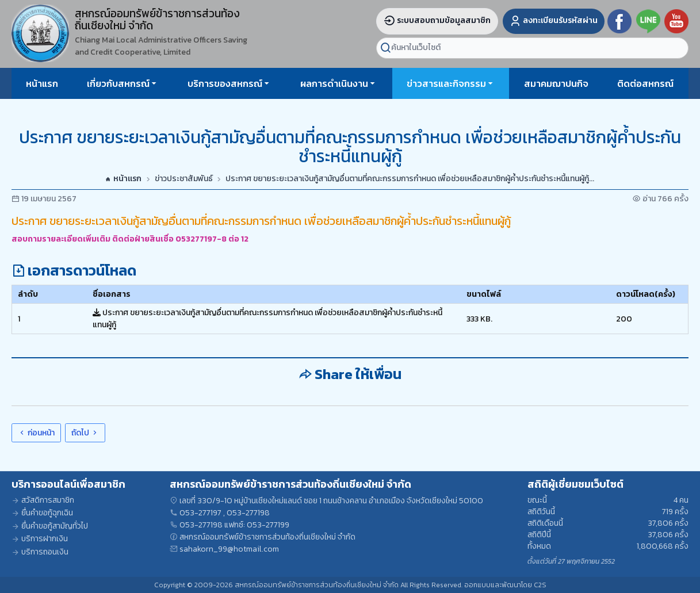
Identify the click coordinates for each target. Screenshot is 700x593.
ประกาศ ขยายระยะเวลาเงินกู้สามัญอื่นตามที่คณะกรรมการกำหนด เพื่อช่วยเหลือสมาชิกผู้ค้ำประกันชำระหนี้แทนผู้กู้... (410, 179)
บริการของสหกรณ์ (225, 83)
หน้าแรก (42, 83)
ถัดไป (85, 433)
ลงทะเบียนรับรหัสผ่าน (554, 20)
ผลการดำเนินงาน (334, 83)
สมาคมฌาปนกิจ (556, 83)
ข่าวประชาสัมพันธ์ (184, 179)
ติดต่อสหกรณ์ (645, 83)
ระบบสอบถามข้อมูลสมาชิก (437, 20)
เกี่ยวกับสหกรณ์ (118, 83)
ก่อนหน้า (36, 433)
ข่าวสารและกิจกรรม (446, 83)
